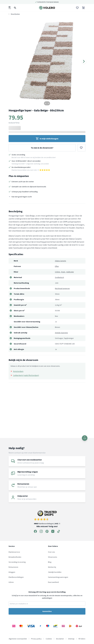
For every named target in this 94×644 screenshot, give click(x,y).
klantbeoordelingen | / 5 (47, 518)
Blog (50, 562)
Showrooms (53, 557)
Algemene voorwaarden (18, 639)
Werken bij (52, 567)
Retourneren (13, 567)
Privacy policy (36, 639)
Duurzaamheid (53, 582)
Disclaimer (60, 639)
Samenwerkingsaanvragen (58, 577)
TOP (85, 438)
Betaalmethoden (15, 557)
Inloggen (12, 572)
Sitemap (71, 639)
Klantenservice (14, 552)
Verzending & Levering (17, 562)
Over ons (51, 552)
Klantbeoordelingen (16, 577)
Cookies (49, 639)
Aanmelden (47, 611)
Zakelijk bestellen (55, 572)
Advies (11, 582)
